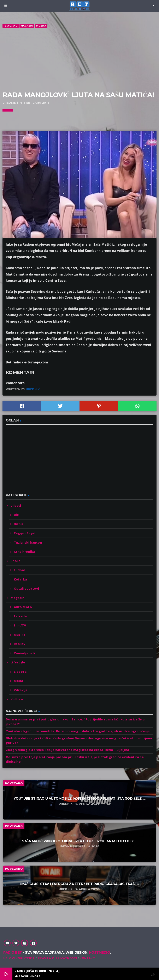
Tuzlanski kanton (28, 542)
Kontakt (87, 958)
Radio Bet (13, 953)
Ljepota (20, 672)
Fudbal (19, 570)
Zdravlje (21, 690)
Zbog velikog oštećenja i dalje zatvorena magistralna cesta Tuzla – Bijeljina (67, 750)
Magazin (27, 26)
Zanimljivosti (25, 653)
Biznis (19, 524)
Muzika (41, 26)
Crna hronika (24, 551)
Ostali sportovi (26, 588)
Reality (20, 644)
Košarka (20, 579)
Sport (15, 561)
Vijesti (16, 505)
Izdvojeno (11, 26)
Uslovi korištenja (19, 958)
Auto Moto (23, 607)
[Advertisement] (79, 60)
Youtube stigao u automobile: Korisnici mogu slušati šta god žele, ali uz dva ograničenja (78, 731)
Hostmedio (100, 953)
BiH (17, 515)
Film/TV (20, 625)
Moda (19, 681)
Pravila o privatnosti (57, 958)
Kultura (17, 699)
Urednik (33, 389)
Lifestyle (18, 662)
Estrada (20, 616)
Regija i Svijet (25, 533)
